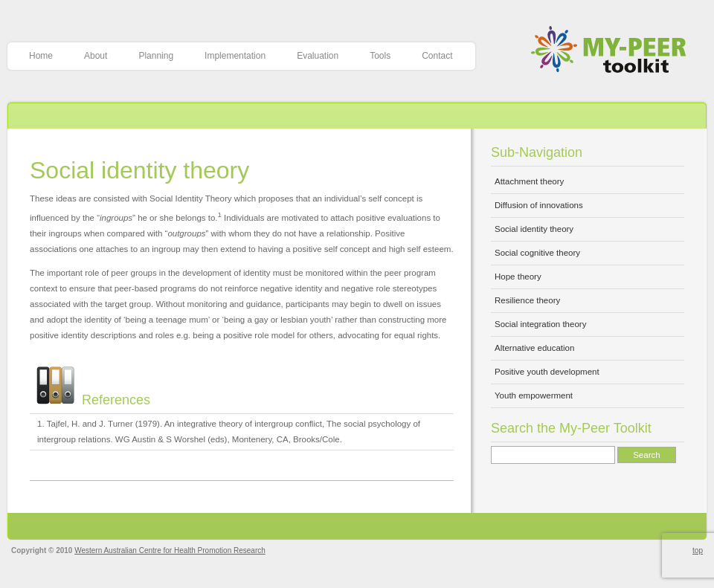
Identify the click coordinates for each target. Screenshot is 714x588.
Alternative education (534, 348)
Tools (380, 56)
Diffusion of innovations (539, 205)
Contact (437, 56)
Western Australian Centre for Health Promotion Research (170, 550)
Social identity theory (139, 170)
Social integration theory (540, 324)
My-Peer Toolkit (614, 51)
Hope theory (518, 277)
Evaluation (318, 56)
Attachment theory (529, 181)
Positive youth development (547, 372)
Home (41, 56)
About (96, 56)
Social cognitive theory (537, 253)
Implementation (235, 56)
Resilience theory (527, 300)
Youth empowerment (534, 395)
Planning (156, 56)
